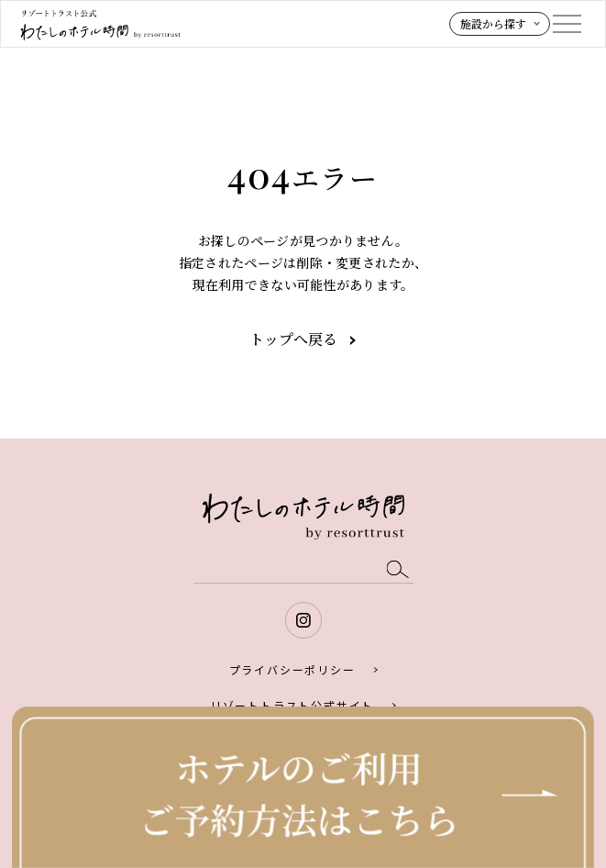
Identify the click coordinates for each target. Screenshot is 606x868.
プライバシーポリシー (292, 670)
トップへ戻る (293, 339)
